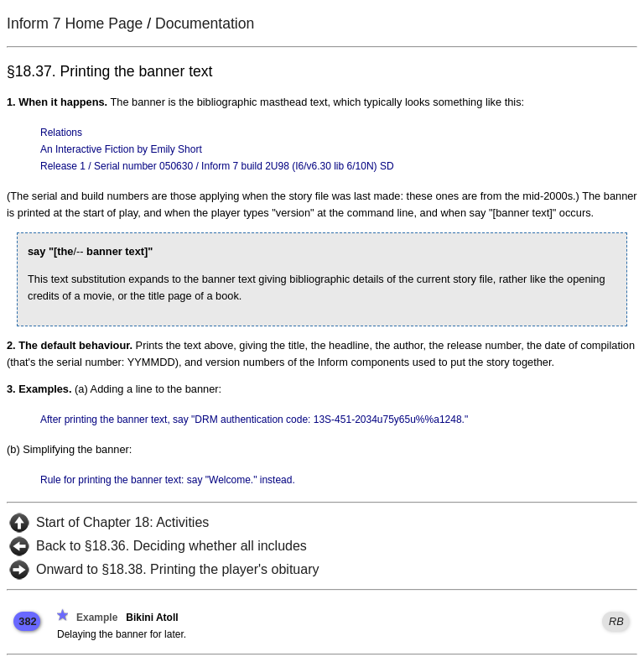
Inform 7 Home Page (75, 23)
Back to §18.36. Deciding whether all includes (171, 546)
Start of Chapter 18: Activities (122, 522)
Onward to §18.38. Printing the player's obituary (177, 569)
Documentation (205, 23)
